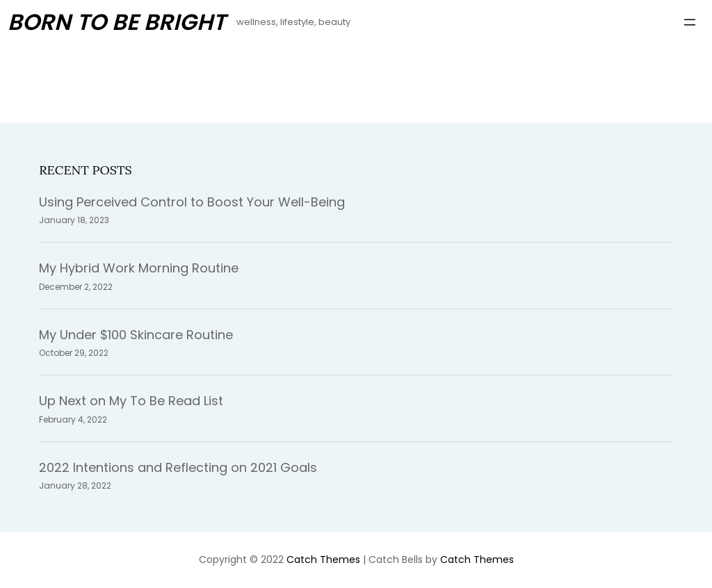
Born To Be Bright (116, 22)
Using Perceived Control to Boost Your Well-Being (192, 202)
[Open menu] (690, 22)
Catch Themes (323, 560)
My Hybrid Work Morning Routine (139, 268)
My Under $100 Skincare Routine (136, 335)
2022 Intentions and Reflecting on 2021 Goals (178, 467)
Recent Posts (85, 170)
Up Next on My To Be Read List (131, 401)
